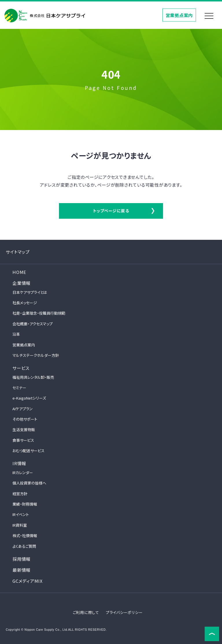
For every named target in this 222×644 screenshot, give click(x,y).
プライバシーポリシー (124, 612)
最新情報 (22, 570)
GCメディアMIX (28, 581)
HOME (19, 272)
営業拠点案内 (179, 15)
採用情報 (22, 559)
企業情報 (22, 283)
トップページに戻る (111, 211)
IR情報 (19, 463)
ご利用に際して (86, 612)
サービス (21, 368)
